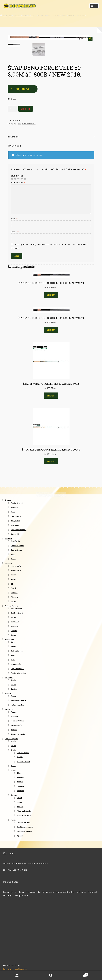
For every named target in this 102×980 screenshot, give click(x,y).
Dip (12, 584)
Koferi (19, 798)
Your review (18, 183)
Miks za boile (16, 566)
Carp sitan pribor (17, 669)
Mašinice (8, 539)
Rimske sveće (16, 726)
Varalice (8, 694)
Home (5, 15)
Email (15, 232)
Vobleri (14, 696)
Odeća (13, 680)
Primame (8, 564)
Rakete (14, 730)
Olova (13, 660)
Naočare (14, 689)
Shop (11, 15)
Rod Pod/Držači (17, 613)
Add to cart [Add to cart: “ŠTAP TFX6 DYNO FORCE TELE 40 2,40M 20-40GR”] (51, 396)
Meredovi (15, 626)
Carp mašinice (16, 550)
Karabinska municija (25, 827)
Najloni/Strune (17, 651)
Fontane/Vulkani (17, 721)
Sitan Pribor (10, 640)
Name (14, 219)
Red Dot (20, 782)
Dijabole (20, 836)
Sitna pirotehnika (18, 734)
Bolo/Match (15, 521)
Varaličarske (16, 541)
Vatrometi (15, 717)
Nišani (19, 773)
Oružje (13, 750)
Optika (13, 771)
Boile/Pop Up (16, 571)
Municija (14, 820)
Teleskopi (15, 525)
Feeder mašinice (17, 546)
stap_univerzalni (24, 15)
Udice (13, 642)
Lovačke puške (23, 753)
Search (51, 976)
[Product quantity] (12, 109)
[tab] (51, 137)
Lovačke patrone (24, 823)
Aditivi (13, 579)
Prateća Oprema (11, 606)
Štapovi (8, 501)
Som (13, 555)
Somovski (15, 534)
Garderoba (9, 678)
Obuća (13, 685)
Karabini (20, 757)
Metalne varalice (17, 705)
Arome (13, 575)
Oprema (14, 795)
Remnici (20, 807)
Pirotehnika (10, 710)
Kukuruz (14, 593)
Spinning (14, 508)
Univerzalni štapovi (19, 530)
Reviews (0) (14, 137)
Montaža (20, 791)
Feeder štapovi (17, 503)
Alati (13, 656)
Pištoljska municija (24, 832)
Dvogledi (20, 778)
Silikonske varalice (18, 701)
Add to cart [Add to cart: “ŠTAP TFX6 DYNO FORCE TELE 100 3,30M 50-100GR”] (51, 462)
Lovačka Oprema (11, 739)
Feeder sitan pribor (19, 673)
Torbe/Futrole (17, 609)
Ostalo (13, 559)
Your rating (17, 176)
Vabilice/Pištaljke (24, 816)
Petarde (14, 712)
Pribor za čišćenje (24, 811)
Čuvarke (14, 631)
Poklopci (20, 786)
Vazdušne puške (23, 762)
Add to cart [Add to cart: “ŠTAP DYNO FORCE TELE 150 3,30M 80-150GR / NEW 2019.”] (51, 295)
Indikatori (15, 622)
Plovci (13, 647)
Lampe (20, 802)
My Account (17, 976)
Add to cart (26, 109)
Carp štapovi (16, 517)
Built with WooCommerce (15, 969)
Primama (14, 597)
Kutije (13, 618)
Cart (78, 974)
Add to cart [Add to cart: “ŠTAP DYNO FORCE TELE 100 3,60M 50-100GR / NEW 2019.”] (51, 330)
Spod (13, 512)
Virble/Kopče (16, 664)
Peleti (13, 588)
